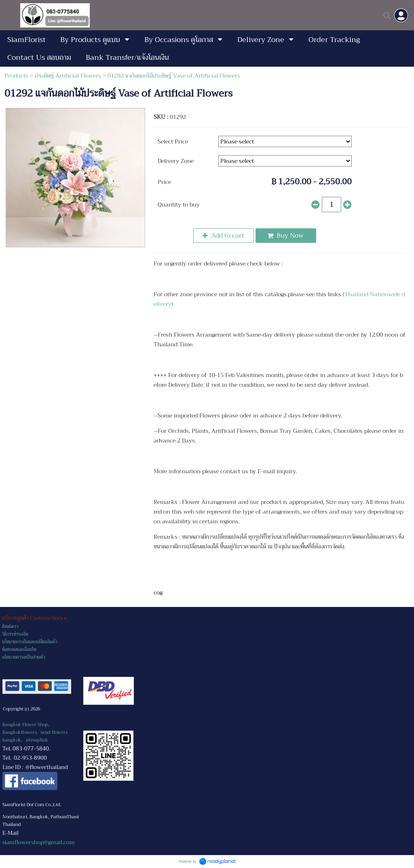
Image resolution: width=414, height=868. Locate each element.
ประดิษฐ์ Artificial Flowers (68, 76)
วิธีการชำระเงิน (15, 634)
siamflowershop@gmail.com (39, 842)
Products (16, 76)
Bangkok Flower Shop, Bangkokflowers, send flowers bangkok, (35, 732)
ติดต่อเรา (10, 627)
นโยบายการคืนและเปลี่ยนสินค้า (30, 642)
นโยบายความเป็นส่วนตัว (23, 657)
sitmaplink (37, 740)
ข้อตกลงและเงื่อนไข (19, 650)
